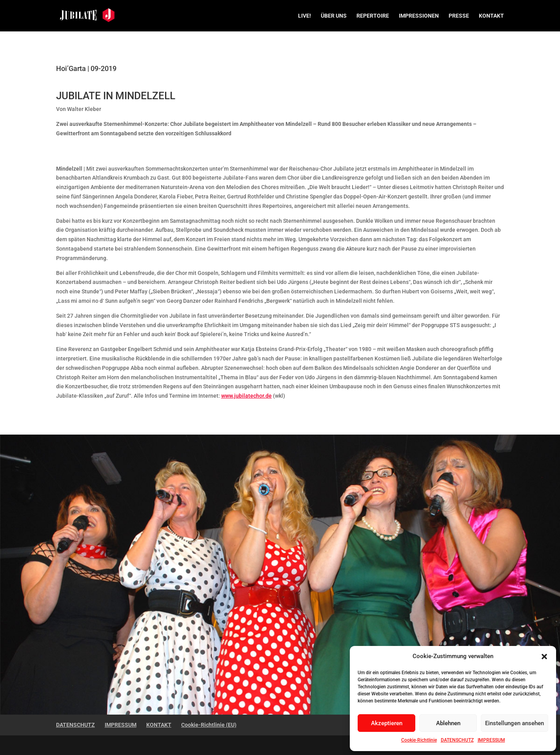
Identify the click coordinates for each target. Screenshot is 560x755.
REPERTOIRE (373, 16)
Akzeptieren (387, 723)
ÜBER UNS (334, 16)
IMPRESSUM (491, 740)
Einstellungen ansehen (515, 723)
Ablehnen (448, 723)
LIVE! (305, 16)
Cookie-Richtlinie (419, 740)
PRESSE (459, 16)
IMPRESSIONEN (419, 16)
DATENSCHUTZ (457, 740)
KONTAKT (491, 16)
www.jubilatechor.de (246, 396)
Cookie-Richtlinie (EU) (209, 725)
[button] (544, 657)
